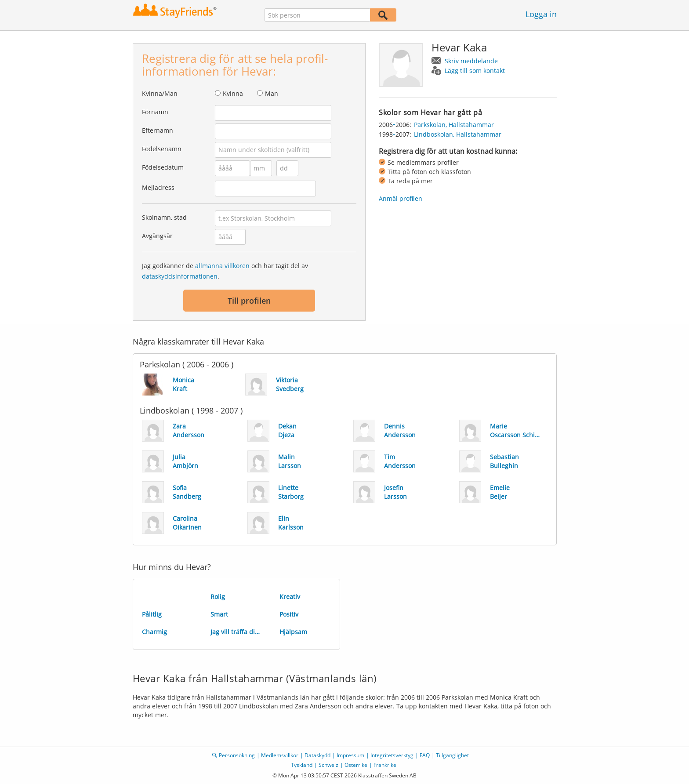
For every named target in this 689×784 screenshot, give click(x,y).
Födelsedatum (163, 167)
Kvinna (233, 93)
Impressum (350, 755)
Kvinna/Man (160, 93)
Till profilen (249, 301)
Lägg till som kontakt (475, 71)
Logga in (541, 14)
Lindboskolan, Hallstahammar (458, 134)
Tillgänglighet (452, 755)
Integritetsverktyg (392, 755)
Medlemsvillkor (280, 755)
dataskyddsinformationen (180, 276)
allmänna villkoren (222, 266)
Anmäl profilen (401, 198)
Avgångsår (157, 236)
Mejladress (158, 187)
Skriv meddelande (471, 61)
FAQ (425, 755)
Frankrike (385, 765)
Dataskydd (317, 755)
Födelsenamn (162, 149)
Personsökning (237, 755)
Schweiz (328, 765)
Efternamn (158, 130)
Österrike (356, 765)
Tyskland (302, 765)
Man (272, 93)
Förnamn (155, 112)
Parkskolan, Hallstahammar (454, 125)
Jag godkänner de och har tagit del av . (225, 271)
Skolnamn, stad (164, 217)
